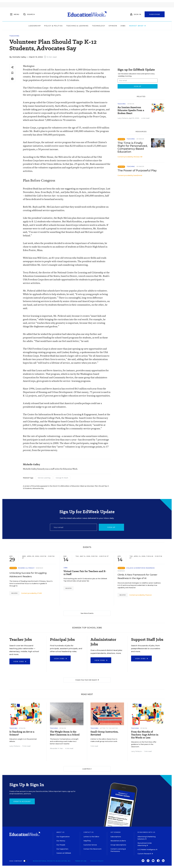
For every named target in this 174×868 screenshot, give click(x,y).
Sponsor (140, 139)
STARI (40, 593)
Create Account (22, 801)
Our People (61, 845)
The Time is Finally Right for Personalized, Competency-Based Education (133, 147)
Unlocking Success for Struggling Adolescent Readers (28, 575)
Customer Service (90, 845)
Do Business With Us (146, 832)
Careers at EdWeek (64, 853)
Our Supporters (62, 849)
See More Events (87, 613)
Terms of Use (81, 861)
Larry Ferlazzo (123, 118)
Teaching (14, 36)
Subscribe (155, 14)
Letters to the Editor (91, 837)
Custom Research (145, 854)
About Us (60, 832)
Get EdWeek (116, 832)
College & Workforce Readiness (140, 568)
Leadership (35, 26)
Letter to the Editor (109, 728)
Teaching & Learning (77, 26)
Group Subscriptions (118, 845)
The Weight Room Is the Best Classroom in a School (65, 733)
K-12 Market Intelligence (147, 850)
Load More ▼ (87, 769)
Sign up (111, 527)
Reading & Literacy (26, 568)
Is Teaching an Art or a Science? (22, 733)
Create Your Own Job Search (87, 680)
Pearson (149, 595)
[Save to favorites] (12, 73)
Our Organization (63, 837)
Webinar (39, 568)
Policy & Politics (53, 26)
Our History (61, 841)
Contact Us (88, 832)
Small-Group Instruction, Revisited (104, 733)
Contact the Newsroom (92, 849)
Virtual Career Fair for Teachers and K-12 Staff (85, 573)
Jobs (123, 26)
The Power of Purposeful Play (137, 170)
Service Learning (44, 478)
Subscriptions (116, 837)
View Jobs (20, 661)
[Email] (73, 527)
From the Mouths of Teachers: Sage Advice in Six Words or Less (145, 735)
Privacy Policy (97, 861)
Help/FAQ (87, 841)
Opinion (113, 26)
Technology (99, 26)
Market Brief (137, 26)
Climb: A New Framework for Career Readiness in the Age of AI (137, 577)
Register (14, 593)
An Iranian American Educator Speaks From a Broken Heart (131, 110)
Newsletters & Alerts (118, 841)
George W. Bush (62, 478)
